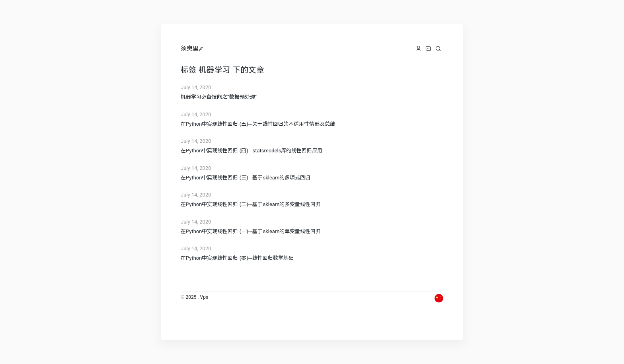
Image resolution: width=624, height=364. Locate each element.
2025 (191, 297)
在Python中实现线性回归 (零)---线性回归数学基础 (237, 258)
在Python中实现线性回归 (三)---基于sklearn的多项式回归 (246, 178)
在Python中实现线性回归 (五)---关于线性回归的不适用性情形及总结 (258, 124)
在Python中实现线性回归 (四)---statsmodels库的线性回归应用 (252, 151)
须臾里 (190, 49)
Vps (204, 297)
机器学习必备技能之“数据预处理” (219, 97)
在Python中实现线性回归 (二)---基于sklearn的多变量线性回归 (251, 204)
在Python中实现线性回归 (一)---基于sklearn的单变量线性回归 (251, 231)
